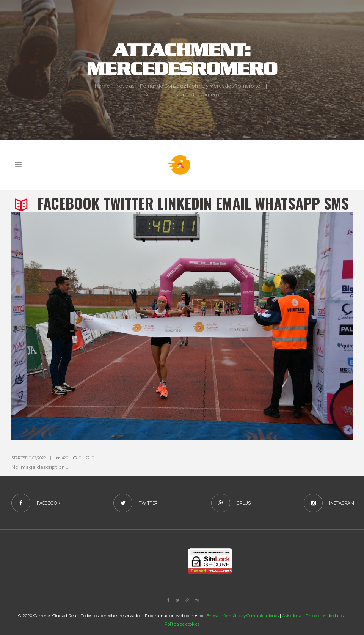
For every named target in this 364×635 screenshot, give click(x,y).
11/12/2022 (38, 458)
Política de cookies (182, 624)
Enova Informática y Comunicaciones (243, 616)
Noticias (125, 86)
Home (102, 86)
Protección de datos (325, 616)
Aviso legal (292, 616)
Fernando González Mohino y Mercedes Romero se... (202, 86)
